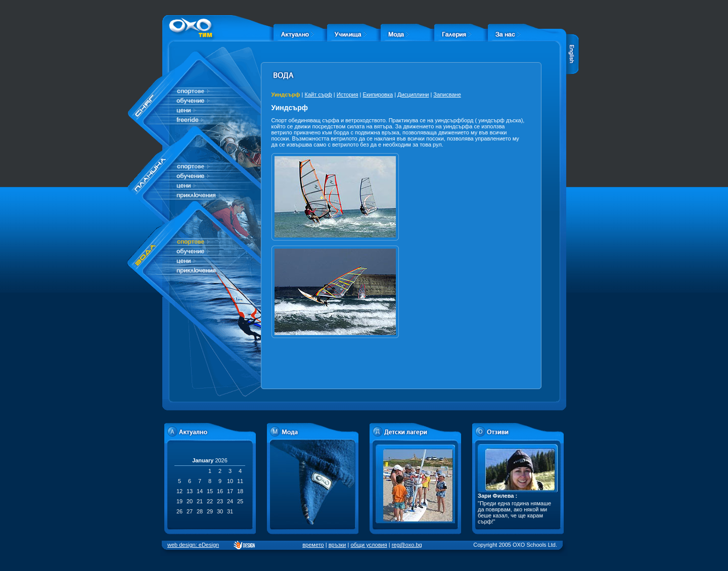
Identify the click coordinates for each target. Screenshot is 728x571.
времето (313, 545)
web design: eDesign (193, 545)
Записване (447, 94)
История (348, 94)
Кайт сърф (318, 94)
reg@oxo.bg (407, 545)
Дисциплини (413, 94)
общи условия (369, 545)
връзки (337, 545)
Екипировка (378, 94)
